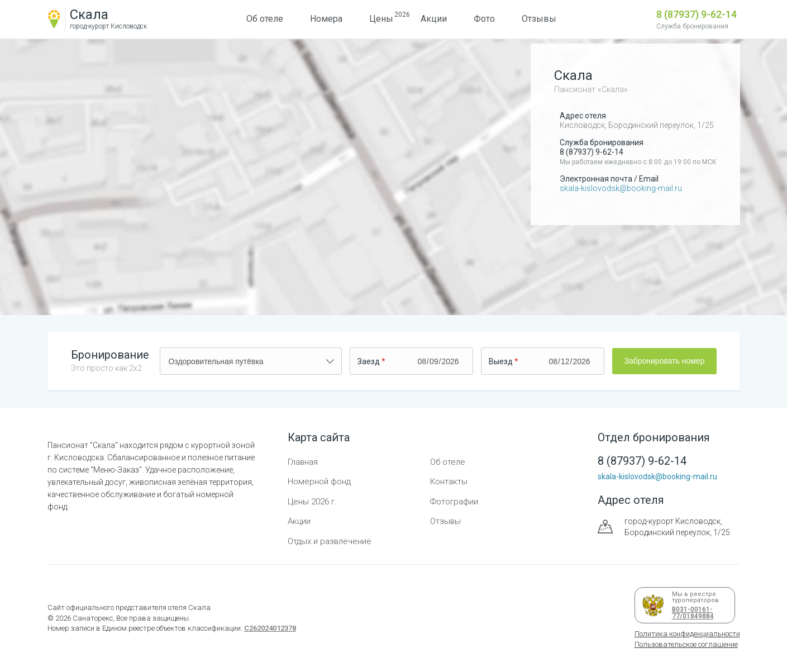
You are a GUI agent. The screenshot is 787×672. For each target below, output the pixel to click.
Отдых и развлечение (330, 541)
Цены (381, 17)
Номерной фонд (319, 482)
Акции (434, 19)
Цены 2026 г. (312, 502)
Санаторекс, (93, 618)
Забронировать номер (664, 361)
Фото (484, 19)
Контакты (449, 482)
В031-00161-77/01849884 (691, 613)
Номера (326, 19)
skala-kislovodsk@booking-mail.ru (621, 188)
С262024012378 (270, 628)
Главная (303, 462)
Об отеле (265, 19)
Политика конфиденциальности (687, 634)
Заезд (369, 361)
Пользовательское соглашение (686, 644)
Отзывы (539, 19)
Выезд (501, 361)
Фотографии (454, 502)
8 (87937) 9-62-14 (697, 14)
